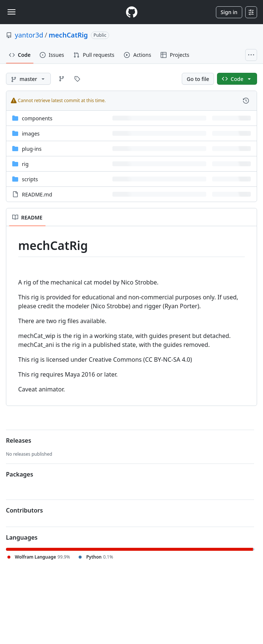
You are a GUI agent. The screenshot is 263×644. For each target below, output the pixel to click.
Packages (19, 474)
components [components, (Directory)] (37, 118)
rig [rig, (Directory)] (25, 164)
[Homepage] (132, 12)
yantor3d (29, 35)
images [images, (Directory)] (31, 134)
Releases (19, 440)
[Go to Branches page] (62, 79)
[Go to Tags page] (77, 79)
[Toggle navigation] (11, 12)
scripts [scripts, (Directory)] (30, 179)
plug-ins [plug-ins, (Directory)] (32, 149)
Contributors (24, 510)
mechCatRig (68, 35)
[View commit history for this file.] (246, 101)
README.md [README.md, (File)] (37, 194)
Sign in (229, 12)
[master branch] (28, 79)
